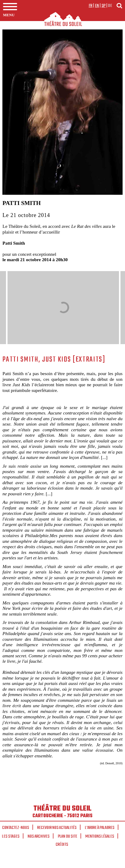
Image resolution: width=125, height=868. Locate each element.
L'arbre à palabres (100, 828)
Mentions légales (100, 836)
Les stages (11, 836)
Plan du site (68, 836)
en (97, 6)
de (110, 6)
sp (104, 6)
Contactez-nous (16, 828)
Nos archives (39, 836)
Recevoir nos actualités (57, 828)
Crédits (62, 845)
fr (91, 6)
